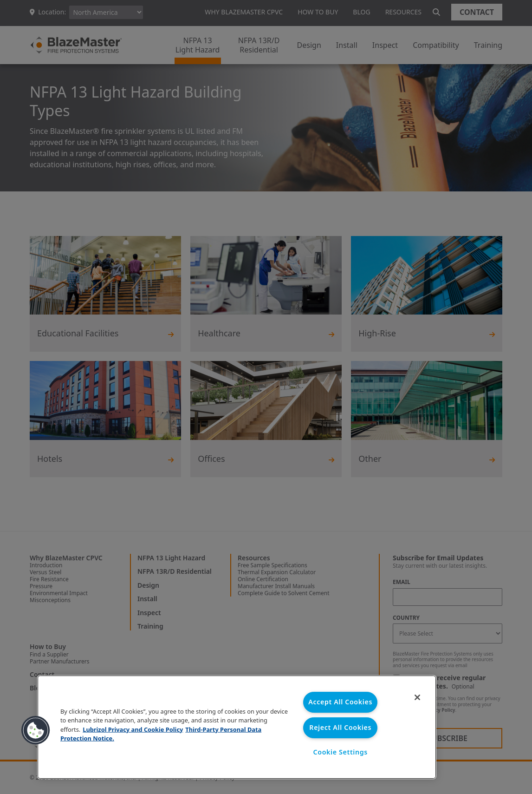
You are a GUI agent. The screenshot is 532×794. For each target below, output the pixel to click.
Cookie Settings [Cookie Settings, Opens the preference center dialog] (340, 752)
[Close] (417, 698)
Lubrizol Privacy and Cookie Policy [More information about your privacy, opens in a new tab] (133, 729)
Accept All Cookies (341, 702)
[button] (36, 730)
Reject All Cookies (340, 727)
